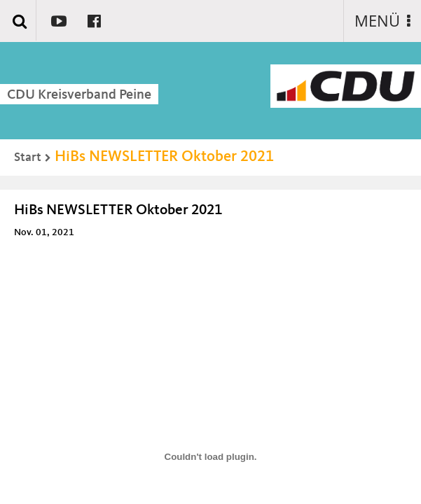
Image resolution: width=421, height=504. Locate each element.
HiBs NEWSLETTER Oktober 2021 (164, 157)
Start (28, 157)
